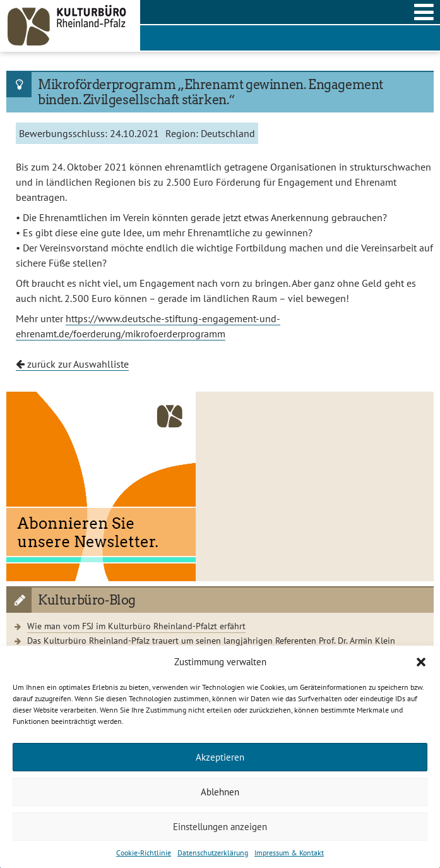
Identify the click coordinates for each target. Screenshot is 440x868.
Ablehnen (220, 792)
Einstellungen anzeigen (220, 827)
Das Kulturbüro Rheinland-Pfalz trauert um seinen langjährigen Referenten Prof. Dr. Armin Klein (211, 640)
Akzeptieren (220, 757)
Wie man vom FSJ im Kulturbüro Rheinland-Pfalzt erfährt (136, 626)
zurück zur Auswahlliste (72, 364)
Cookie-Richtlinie (144, 853)
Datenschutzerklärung (213, 853)
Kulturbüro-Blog (87, 600)
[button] (421, 662)
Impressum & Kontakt (289, 853)
